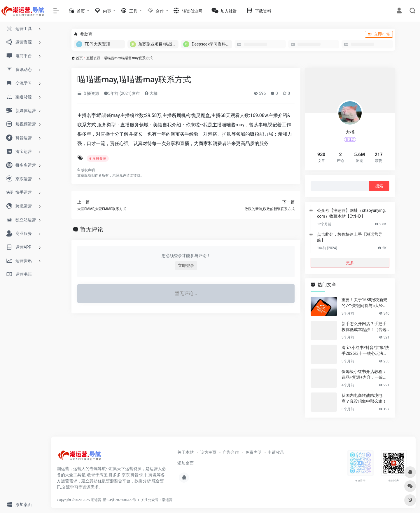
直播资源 (93, 58)
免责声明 (253, 452)
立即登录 (186, 266)
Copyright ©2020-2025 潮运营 (79, 500)
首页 (79, 58)
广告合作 (231, 452)
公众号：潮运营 (160, 500)
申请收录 (276, 452)
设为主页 (208, 452)
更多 (350, 263)
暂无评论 (92, 229)
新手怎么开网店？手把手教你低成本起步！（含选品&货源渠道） (364, 327)
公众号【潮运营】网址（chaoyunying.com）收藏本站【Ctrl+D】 (351, 213)
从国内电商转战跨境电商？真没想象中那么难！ (364, 398)
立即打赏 (379, 34)
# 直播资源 (98, 158)
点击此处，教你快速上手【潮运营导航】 (350, 237)
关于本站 (185, 452)
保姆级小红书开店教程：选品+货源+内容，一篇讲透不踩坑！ (364, 375)
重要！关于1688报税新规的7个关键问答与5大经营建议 (364, 303)
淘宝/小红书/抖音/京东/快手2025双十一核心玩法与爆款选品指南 (365, 351)
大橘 (151, 93)
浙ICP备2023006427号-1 (121, 500)
